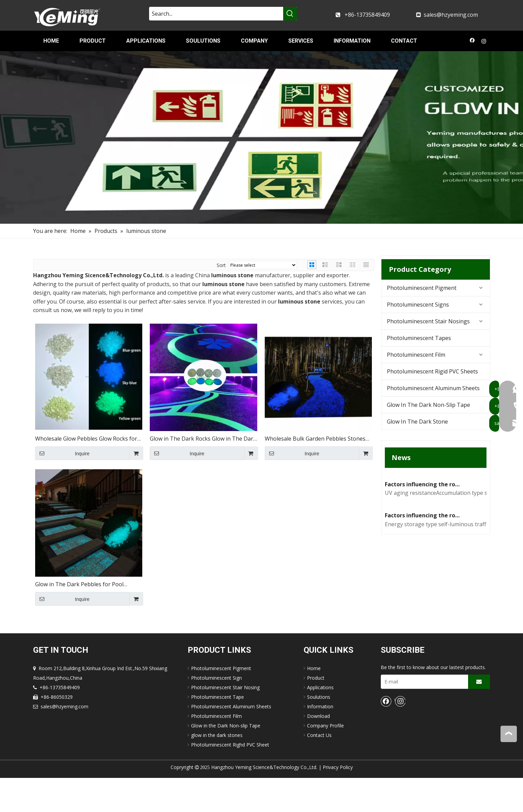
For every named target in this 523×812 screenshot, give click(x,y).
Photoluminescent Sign (216, 712)
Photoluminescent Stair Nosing (225, 721)
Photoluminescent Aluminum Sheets (433, 388)
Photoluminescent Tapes (419, 338)
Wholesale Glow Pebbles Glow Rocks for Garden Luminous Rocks (86, 439)
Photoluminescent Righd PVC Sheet (230, 778)
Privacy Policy (338, 801)
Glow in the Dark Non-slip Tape (226, 759)
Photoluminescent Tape (217, 731)
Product (316, 712)
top (509, 734)
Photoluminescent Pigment (422, 288)
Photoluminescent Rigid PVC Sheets (432, 371)
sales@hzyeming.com (451, 15)
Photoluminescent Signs (418, 305)
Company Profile (325, 759)
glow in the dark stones (217, 769)
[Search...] (216, 14)
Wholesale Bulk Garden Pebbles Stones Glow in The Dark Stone (315, 439)
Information (320, 740)
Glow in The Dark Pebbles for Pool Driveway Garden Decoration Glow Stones (89, 585)
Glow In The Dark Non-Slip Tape (428, 405)
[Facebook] (472, 42)
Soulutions (319, 731)
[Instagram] (484, 42)
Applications (320, 721)
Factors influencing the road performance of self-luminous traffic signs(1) (423, 632)
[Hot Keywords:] (290, 14)
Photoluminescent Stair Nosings (428, 321)
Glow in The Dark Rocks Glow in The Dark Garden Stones (203, 439)
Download (318, 750)
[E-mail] (423, 716)
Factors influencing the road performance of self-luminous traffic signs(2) (423, 542)
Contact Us (319, 769)
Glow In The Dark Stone (417, 422)
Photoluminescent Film (416, 355)
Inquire (62, 453)
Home (314, 702)
